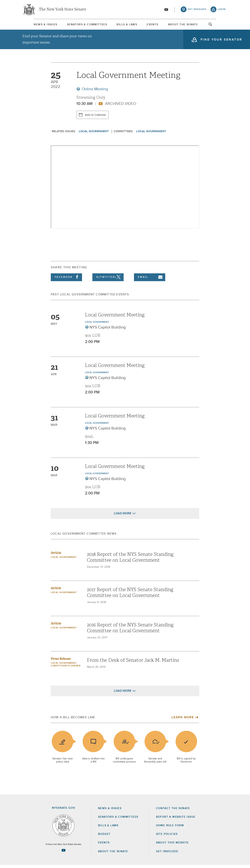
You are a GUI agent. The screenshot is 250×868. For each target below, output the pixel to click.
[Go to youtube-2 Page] (63, 853)
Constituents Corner (66, 669)
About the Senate (113, 854)
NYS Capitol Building (108, 330)
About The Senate (192, 25)
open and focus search (222, 26)
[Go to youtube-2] (166, 10)
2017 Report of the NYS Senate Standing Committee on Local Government (130, 595)
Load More (123, 516)
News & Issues (34, 25)
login (222, 10)
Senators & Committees (81, 25)
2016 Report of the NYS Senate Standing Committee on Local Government (130, 631)
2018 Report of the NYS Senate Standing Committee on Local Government (130, 560)
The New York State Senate (62, 10)
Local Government (94, 134)
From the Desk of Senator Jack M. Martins (133, 663)
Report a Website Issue (176, 820)
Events (157, 25)
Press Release (61, 662)
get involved (197, 10)
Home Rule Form (170, 828)
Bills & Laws (126, 25)
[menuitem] (34, 25)
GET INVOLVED (167, 854)
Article (56, 556)
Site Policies (167, 837)
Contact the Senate (173, 811)
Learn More (183, 720)
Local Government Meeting (115, 318)
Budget (104, 837)
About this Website (172, 846)
